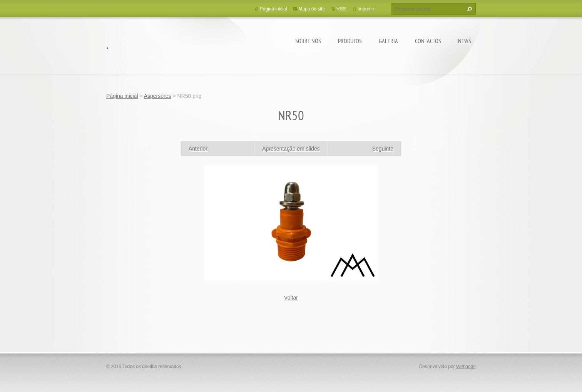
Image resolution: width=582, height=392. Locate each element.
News (465, 41)
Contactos (428, 41)
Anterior (198, 149)
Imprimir (366, 9)
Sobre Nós (308, 41)
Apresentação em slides (291, 149)
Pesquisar (468, 9)
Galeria (388, 41)
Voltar (291, 298)
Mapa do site (312, 9)
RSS (341, 9)
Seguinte (383, 149)
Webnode (466, 367)
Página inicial (273, 9)
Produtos (350, 41)
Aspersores (158, 96)
